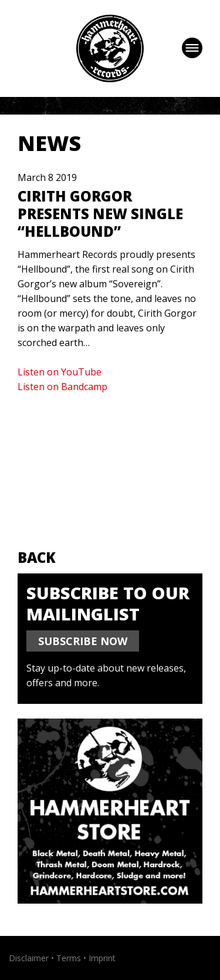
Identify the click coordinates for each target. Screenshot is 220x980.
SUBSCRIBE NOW (83, 641)
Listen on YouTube (60, 372)
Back (37, 557)
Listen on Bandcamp (62, 387)
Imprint (102, 958)
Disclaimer (29, 958)
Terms (69, 958)
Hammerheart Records (110, 48)
